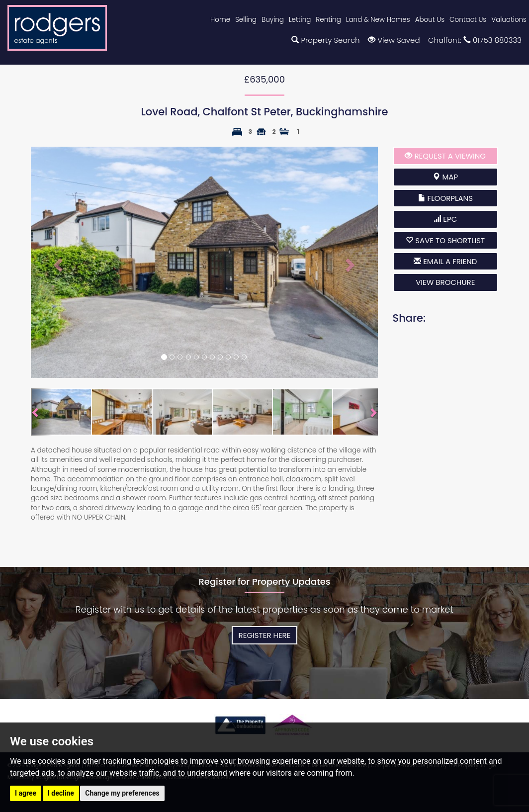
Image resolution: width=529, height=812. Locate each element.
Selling (246, 20)
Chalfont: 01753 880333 (475, 40)
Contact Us (468, 20)
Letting (300, 20)
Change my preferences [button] (122, 793)
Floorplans (445, 198)
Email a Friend (445, 261)
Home (220, 20)
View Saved (394, 40)
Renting (328, 20)
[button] (57, 262)
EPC (445, 219)
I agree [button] (26, 793)
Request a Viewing (445, 156)
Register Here (265, 635)
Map (445, 177)
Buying (273, 20)
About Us (430, 20)
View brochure (445, 282)
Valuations (509, 20)
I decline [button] (61, 793)
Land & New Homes (378, 20)
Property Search (325, 40)
